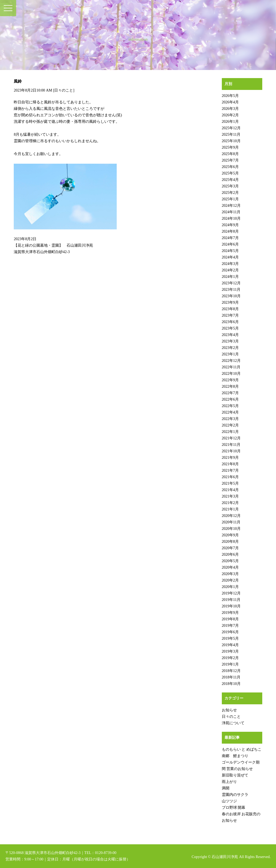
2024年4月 (230, 257)
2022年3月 (230, 419)
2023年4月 (230, 335)
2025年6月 (230, 167)
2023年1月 (230, 354)
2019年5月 (230, 638)
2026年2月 (230, 115)
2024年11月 (231, 212)
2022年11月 (231, 367)
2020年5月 (230, 561)
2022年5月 (230, 406)
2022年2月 (230, 425)
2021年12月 (231, 438)
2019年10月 (231, 606)
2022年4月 (230, 412)
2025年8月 (230, 154)
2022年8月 (230, 386)
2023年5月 (230, 328)
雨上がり (229, 782)
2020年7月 (230, 548)
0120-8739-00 (106, 853)
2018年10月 (231, 684)
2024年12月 (231, 206)
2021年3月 (230, 496)
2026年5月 (230, 96)
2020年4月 (230, 567)
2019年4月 (230, 645)
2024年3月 (230, 264)
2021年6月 (230, 477)
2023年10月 (231, 296)
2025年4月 (230, 180)
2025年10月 (231, 141)
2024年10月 (231, 218)
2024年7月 (230, 238)
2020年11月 (231, 522)
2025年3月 (230, 186)
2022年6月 (230, 399)
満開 (226, 788)
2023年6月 (230, 322)
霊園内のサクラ (235, 795)
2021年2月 (230, 503)
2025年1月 (230, 199)
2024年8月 (230, 231)
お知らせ (229, 710)
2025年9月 (230, 147)
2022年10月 (231, 374)
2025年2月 (230, 193)
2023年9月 (230, 302)
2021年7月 (230, 470)
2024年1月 (230, 277)
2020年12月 (231, 516)
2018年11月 (231, 677)
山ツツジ (229, 801)
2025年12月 (231, 128)
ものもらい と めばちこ (242, 749)
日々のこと (64, 90)
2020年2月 (230, 580)
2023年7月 (230, 315)
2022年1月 (230, 432)
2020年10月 (231, 529)
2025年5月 (230, 173)
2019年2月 (230, 658)
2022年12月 (231, 361)
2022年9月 (230, 380)
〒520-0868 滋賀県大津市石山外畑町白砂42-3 (43, 853)
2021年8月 (230, 464)
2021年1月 (230, 509)
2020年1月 (230, 587)
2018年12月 (231, 671)
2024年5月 (230, 251)
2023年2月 (230, 348)
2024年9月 (230, 225)
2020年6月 (230, 554)
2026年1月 (230, 122)
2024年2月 (230, 270)
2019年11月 (231, 600)
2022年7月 (230, 393)
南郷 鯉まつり (235, 756)
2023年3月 (230, 341)
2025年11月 (231, 134)
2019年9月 (230, 613)
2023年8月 (230, 309)
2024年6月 (230, 244)
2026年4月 (230, 102)
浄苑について (233, 723)
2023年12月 (231, 283)
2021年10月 (231, 451)
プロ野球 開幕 (234, 808)
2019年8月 (230, 619)
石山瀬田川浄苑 (225, 857)
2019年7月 (230, 626)
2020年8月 (230, 542)
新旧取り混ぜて (235, 775)
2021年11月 (231, 445)
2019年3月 (230, 651)
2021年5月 (230, 483)
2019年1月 (230, 664)
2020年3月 (230, 574)
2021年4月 (230, 490)
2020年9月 (230, 535)
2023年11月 (231, 290)
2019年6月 (230, 632)
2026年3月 (230, 109)
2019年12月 (231, 593)
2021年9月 (230, 458)
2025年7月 (230, 160)
